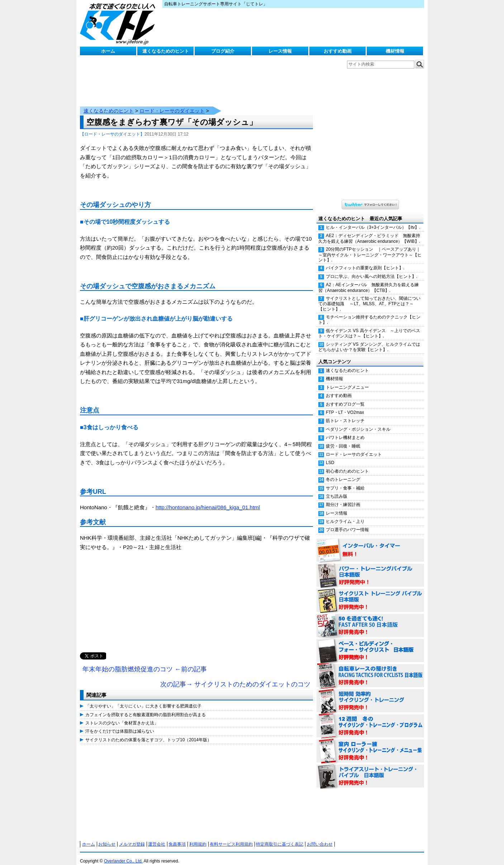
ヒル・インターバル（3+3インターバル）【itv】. (373, 220)
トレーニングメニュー (347, 380)
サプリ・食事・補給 (345, 481)
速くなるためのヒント (166, 51)
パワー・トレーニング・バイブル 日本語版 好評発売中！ (370, 568)
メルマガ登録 (132, 837)
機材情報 (395, 51)
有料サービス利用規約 (231, 837)
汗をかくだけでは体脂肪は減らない (120, 724)
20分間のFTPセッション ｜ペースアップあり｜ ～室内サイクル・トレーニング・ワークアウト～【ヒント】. (371, 247)
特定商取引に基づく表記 (280, 837)
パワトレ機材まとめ (345, 430)
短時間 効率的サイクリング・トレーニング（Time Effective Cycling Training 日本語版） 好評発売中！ (370, 694)
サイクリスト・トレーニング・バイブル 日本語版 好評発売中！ (370, 594)
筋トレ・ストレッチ (345, 413)
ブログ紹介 (223, 51)
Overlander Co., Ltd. (123, 854)
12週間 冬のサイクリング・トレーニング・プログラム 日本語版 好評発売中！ (370, 719)
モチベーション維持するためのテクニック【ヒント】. (369, 313)
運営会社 (157, 837)
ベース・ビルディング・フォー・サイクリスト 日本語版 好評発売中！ (370, 644)
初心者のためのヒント (347, 464)
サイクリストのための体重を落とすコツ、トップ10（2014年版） (148, 733)
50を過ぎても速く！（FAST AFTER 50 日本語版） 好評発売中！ (370, 619)
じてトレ (119, 23)
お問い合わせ (320, 837)
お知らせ (107, 837)
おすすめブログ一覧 (345, 397)
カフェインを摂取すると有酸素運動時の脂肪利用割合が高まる (146, 708)
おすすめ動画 (338, 51)
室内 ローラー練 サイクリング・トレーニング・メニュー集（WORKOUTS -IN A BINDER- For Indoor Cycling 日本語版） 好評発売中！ (370, 744)
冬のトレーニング (343, 472)
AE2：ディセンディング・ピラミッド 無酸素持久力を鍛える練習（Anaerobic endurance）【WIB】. (369, 231)
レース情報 (280, 51)
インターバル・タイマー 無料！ (370, 543)
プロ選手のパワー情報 (347, 523)
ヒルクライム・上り (345, 514)
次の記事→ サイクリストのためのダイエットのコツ (235, 677)
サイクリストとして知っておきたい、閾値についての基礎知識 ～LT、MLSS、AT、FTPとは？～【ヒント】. (369, 297)
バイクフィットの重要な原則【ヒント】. (365, 261)
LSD (330, 455)
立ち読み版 (337, 489)
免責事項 (177, 837)
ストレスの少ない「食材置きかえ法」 (122, 716)
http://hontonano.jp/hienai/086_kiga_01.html (208, 500)
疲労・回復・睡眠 (343, 439)
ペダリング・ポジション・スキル (358, 422)
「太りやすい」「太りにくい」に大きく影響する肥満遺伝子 (143, 699)
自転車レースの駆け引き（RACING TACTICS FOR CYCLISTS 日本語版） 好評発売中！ (370, 669)
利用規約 (198, 837)
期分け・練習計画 (343, 497)
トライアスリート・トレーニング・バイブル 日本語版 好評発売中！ (370, 769)
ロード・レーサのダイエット (172, 104)
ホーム (108, 51)
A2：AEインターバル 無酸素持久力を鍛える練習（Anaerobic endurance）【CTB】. (369, 280)
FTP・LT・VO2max (345, 405)
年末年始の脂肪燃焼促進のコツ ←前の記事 (145, 662)
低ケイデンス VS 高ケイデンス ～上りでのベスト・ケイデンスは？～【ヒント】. (369, 326)
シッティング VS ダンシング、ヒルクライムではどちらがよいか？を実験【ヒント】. (369, 340)
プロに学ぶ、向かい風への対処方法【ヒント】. (372, 269)
